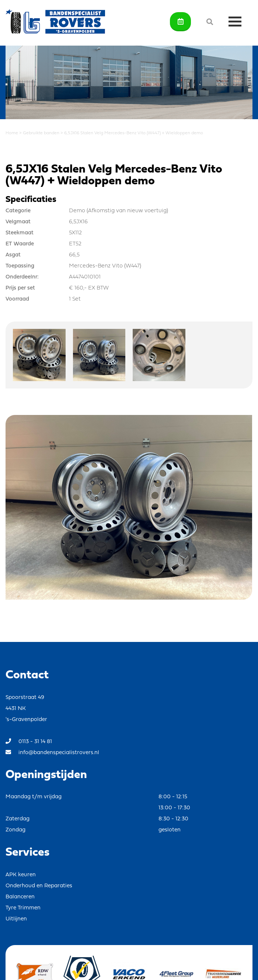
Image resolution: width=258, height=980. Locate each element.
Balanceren (20, 897)
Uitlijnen (16, 919)
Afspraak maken (181, 21)
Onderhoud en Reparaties (39, 886)
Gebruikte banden (41, 133)
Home (12, 133)
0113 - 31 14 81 (29, 741)
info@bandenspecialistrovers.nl (52, 752)
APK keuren (21, 875)
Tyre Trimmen (23, 908)
